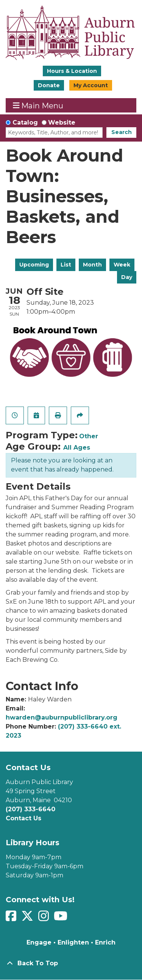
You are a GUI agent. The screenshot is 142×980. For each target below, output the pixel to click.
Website (62, 122)
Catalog (25, 122)
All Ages (77, 448)
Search (122, 132)
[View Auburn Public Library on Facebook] (12, 918)
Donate (49, 85)
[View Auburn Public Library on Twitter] (28, 918)
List (66, 265)
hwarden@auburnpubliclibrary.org (62, 717)
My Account (91, 85)
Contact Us (23, 818)
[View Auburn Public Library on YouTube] (62, 918)
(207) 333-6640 (30, 809)
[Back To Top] (71, 963)
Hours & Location (72, 71)
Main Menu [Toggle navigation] (38, 106)
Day (127, 277)
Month (92, 265)
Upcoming (34, 265)
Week (122, 265)
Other (89, 436)
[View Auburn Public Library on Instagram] (44, 918)
